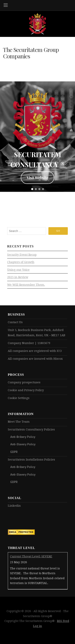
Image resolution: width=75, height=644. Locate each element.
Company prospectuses (24, 382)
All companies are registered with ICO (35, 351)
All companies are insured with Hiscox (35, 359)
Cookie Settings (19, 398)
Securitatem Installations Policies (31, 460)
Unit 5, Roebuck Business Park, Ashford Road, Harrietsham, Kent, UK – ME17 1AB (36, 333)
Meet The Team (19, 422)
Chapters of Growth (21, 262)
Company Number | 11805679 (29, 343)
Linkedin (14, 506)
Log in (37, 626)
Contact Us (15, 322)
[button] (32, 189)
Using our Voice (18, 270)
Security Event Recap (22, 255)
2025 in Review (18, 277)
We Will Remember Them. (26, 285)
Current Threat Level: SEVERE (31, 556)
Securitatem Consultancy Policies (31, 429)
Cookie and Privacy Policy (26, 390)
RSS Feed (63, 621)
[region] (37, 137)
